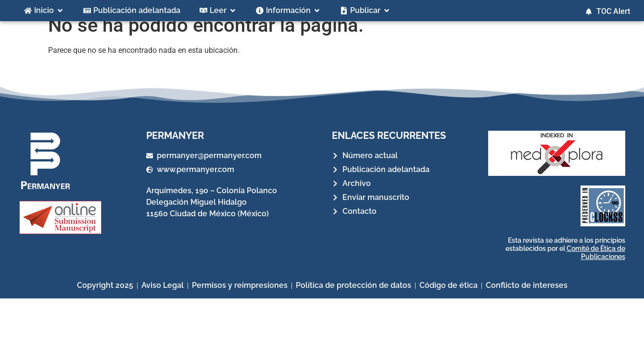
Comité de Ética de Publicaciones (596, 264)
